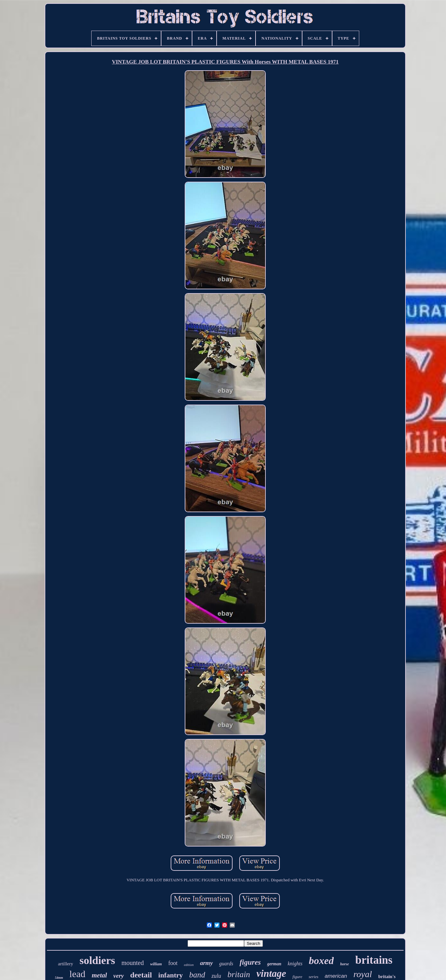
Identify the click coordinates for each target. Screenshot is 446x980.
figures (250, 962)
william (156, 964)
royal (363, 974)
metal (100, 975)
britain (239, 974)
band (197, 975)
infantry (171, 975)
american (336, 976)
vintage (271, 973)
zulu (216, 976)
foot (173, 963)
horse (344, 964)
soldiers (97, 960)
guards (226, 964)
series (313, 977)
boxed (321, 961)
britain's (387, 976)
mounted (133, 963)
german (274, 964)
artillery (66, 964)
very (119, 976)
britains (374, 960)
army (206, 963)
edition (189, 965)
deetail (141, 975)
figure (297, 977)
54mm (59, 978)
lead (78, 974)
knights (295, 964)
